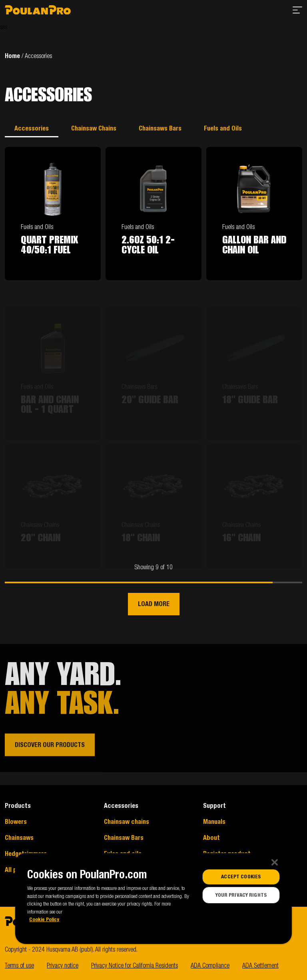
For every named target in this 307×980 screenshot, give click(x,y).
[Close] (275, 862)
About (211, 838)
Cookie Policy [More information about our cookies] (44, 920)
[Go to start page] (38, 11)
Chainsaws (19, 838)
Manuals (214, 822)
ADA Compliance (210, 965)
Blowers (16, 822)
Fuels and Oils (223, 129)
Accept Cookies (241, 877)
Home (12, 56)
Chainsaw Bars (124, 838)
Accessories (32, 129)
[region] (153, 899)
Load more (154, 604)
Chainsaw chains (127, 822)
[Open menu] (297, 11)
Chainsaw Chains (94, 129)
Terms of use (19, 965)
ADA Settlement (260, 965)
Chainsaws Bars (160, 129)
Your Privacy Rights (241, 895)
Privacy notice (63, 965)
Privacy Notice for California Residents (135, 965)
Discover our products (50, 753)
